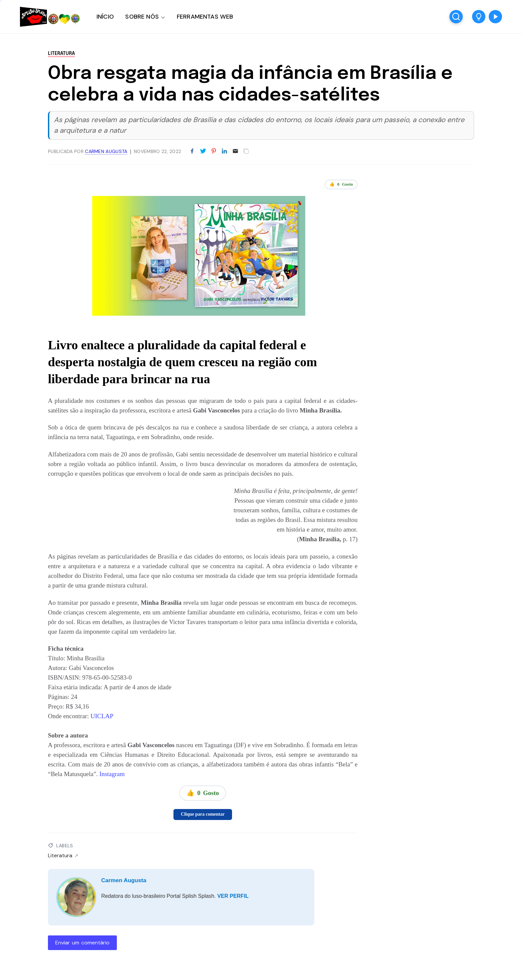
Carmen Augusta (124, 880)
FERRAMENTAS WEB (205, 17)
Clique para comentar (203, 814)
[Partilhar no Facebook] (192, 151)
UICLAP (102, 716)
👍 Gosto (341, 184)
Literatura (61, 54)
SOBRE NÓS (142, 17)
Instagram (112, 774)
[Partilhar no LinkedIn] (224, 151)
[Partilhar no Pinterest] (214, 151)
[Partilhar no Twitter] (203, 151)
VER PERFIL (233, 896)
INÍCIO (105, 17)
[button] (479, 17)
